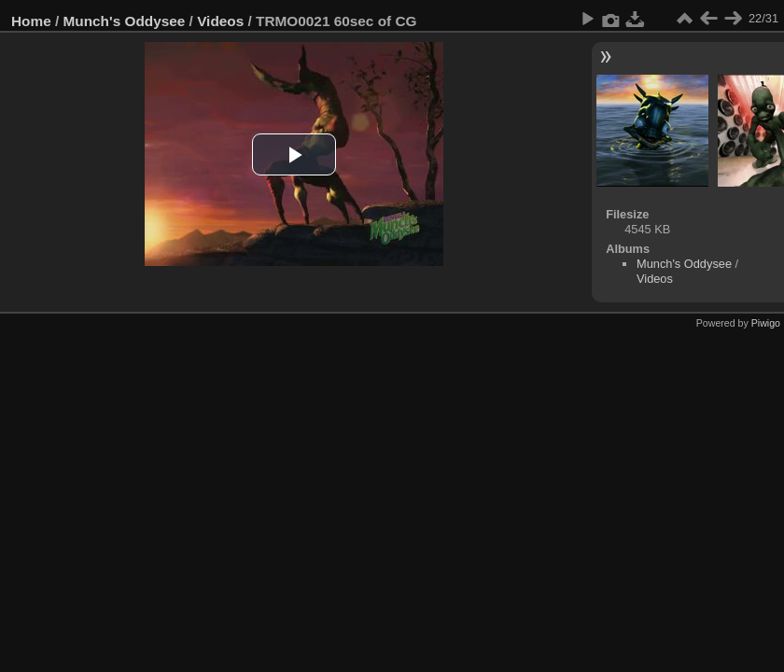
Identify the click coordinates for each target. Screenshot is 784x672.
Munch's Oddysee (125, 21)
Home (31, 21)
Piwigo (766, 323)
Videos (220, 21)
